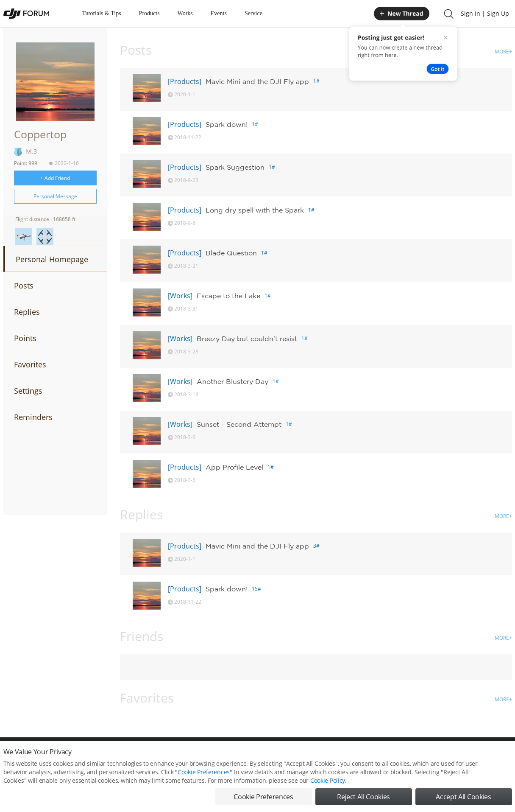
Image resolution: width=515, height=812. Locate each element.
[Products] (185, 81)
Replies (27, 312)
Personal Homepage (52, 259)
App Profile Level (234, 467)
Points (25, 338)
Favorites (30, 364)
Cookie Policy (328, 790)
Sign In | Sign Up (485, 13)
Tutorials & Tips (102, 13)
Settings (28, 391)
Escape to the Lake (228, 296)
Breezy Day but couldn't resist (247, 339)
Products (149, 13)
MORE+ (503, 52)
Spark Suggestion (235, 167)
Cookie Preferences (204, 781)
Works (185, 13)
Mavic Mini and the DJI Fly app (257, 81)
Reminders (33, 417)
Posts (24, 286)
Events (219, 13)
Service (253, 13)
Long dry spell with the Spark (255, 210)
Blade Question (231, 253)
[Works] (180, 296)
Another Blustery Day (232, 381)
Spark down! (227, 124)
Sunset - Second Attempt (239, 424)
